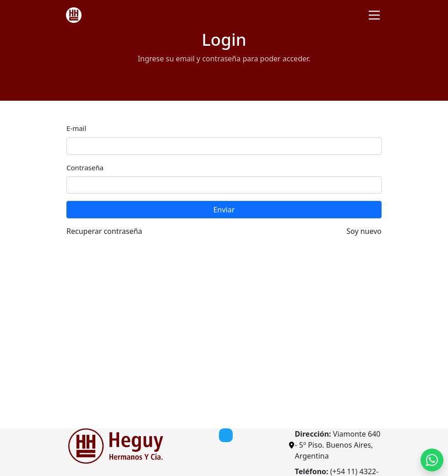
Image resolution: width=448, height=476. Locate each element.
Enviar (224, 210)
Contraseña (85, 168)
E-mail (76, 128)
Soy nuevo (364, 231)
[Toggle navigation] (374, 15)
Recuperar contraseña (104, 231)
